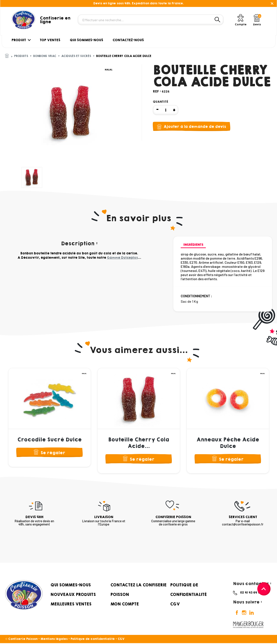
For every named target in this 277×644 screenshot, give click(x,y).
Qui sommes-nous (71, 585)
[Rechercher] (151, 20)
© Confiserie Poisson (22, 640)
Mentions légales (54, 640)
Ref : (157, 91)
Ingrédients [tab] (193, 245)
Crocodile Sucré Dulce (49, 440)
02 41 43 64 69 (251, 593)
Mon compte (125, 605)
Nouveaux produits (73, 595)
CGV (175, 605)
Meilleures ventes (71, 605)
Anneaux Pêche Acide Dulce (228, 443)
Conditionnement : (196, 296)
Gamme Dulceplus (122, 258)
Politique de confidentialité (93, 640)
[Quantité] (166, 110)
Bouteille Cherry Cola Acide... (139, 443)
